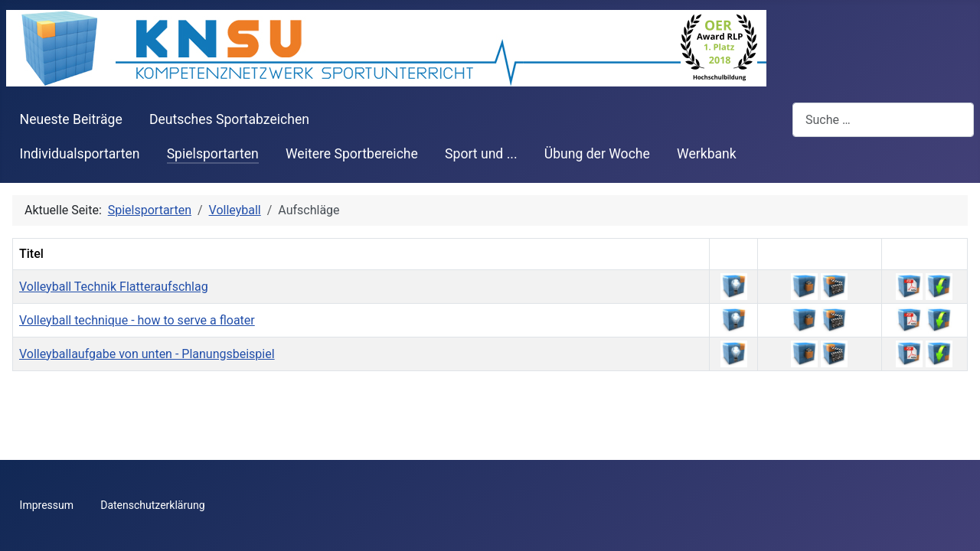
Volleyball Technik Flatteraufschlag (114, 287)
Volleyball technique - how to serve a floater (137, 320)
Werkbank (707, 154)
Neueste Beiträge (71, 119)
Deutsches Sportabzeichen (229, 119)
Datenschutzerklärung (152, 505)
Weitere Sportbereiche (352, 154)
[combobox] (883, 120)
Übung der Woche (597, 154)
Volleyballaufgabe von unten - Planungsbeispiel (147, 354)
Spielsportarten (213, 154)
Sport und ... (481, 154)
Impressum (47, 505)
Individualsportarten (80, 154)
